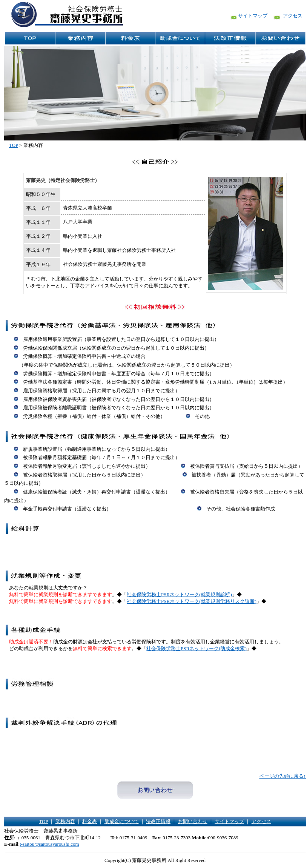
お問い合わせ (193, 821)
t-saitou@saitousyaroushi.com (49, 844)
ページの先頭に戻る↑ (283, 776)
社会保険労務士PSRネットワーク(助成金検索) (196, 648)
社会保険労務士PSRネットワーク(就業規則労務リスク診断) (192, 601)
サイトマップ (253, 16)
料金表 (90, 821)
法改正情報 (158, 821)
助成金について (122, 821)
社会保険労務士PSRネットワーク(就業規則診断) (179, 594)
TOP (14, 145)
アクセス (293, 16)
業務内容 (65, 821)
